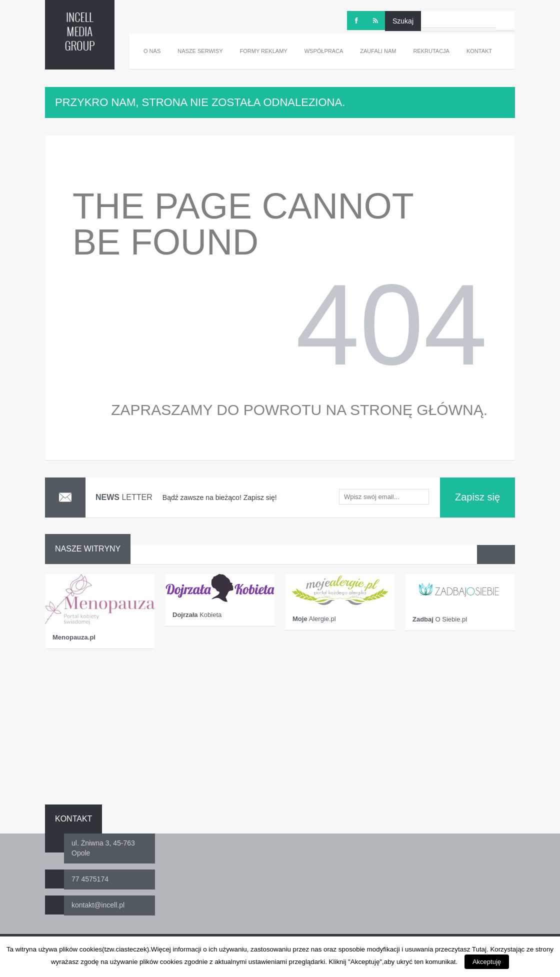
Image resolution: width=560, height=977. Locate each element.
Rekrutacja (431, 51)
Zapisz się (477, 497)
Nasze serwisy (200, 51)
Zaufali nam (378, 51)
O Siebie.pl (440, 619)
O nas (152, 51)
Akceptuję (487, 962)
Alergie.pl (314, 619)
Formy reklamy (264, 51)
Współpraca (324, 51)
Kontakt (479, 51)
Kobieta (197, 615)
